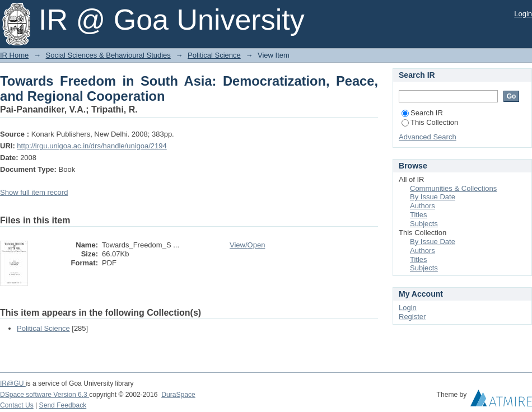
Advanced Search (428, 137)
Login (523, 14)
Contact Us (17, 405)
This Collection (430, 122)
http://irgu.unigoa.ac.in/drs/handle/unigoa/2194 (92, 146)
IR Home (14, 55)
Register (412, 317)
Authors (423, 206)
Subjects (424, 224)
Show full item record (34, 192)
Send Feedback (63, 405)
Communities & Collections (453, 188)
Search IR (422, 113)
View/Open (247, 245)
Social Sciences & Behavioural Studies (108, 55)
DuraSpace (178, 395)
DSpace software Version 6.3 (45, 395)
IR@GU (13, 383)
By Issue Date (433, 197)
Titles (419, 215)
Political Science (214, 55)
